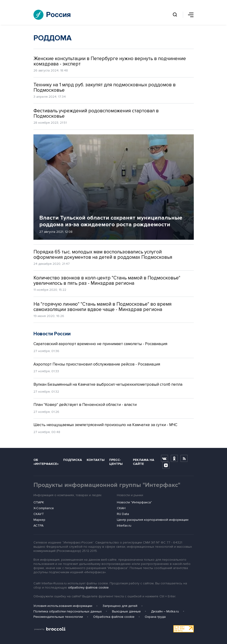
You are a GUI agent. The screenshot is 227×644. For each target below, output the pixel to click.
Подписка (73, 460)
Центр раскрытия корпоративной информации (153, 520)
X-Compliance (44, 508)
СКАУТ (39, 514)
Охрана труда (155, 617)
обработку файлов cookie (88, 587)
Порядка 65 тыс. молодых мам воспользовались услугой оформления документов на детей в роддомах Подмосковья (103, 255)
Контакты (96, 460)
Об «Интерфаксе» (46, 462)
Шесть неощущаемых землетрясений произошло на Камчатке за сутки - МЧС (105, 425)
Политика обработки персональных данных (68, 611)
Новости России (52, 334)
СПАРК (39, 502)
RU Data (123, 514)
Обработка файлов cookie (114, 617)
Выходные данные (126, 611)
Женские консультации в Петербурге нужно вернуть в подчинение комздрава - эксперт (110, 61)
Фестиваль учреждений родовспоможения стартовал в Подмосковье (96, 113)
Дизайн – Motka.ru (165, 611)
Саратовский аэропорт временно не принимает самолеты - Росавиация (100, 344)
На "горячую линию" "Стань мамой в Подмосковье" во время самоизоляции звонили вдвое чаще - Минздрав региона (102, 307)
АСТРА (38, 526)
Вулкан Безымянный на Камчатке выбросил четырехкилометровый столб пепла (108, 384)
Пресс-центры (116, 462)
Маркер (39, 520)
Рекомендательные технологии (58, 617)
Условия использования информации (63, 606)
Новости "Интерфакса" (134, 502)
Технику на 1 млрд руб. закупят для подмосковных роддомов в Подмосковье (105, 87)
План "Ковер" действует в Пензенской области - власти (85, 405)
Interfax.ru (124, 526)
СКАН (121, 508)
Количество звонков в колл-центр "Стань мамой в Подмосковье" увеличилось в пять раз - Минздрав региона (107, 281)
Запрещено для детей (120, 606)
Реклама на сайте (144, 462)
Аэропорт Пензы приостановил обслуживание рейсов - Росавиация (97, 364)
